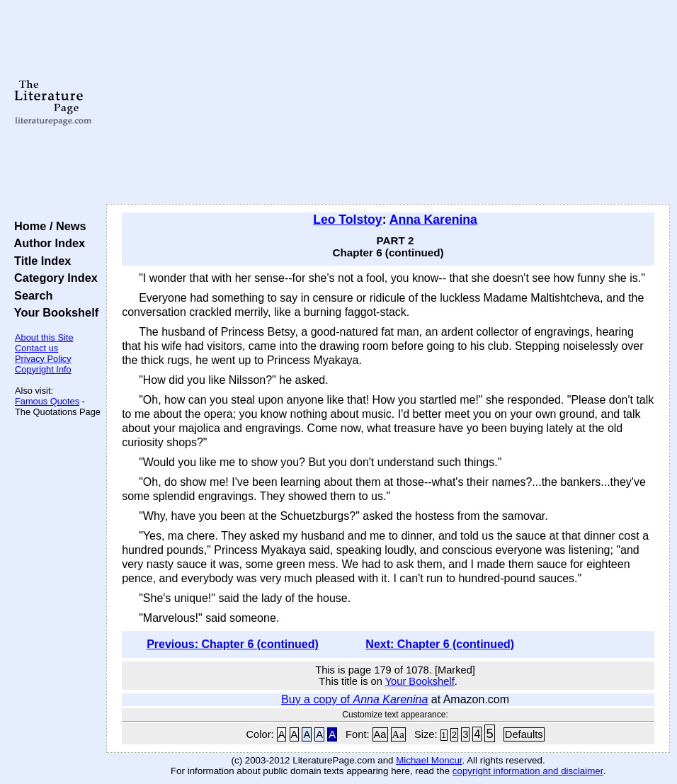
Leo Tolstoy (347, 220)
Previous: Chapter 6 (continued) (233, 644)
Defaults (524, 734)
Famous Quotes (47, 401)
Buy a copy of (354, 699)
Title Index (39, 261)
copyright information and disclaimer (528, 771)
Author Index (46, 243)
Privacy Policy (43, 359)
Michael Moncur (429, 760)
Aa (380, 734)
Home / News (47, 226)
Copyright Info (43, 369)
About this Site (44, 337)
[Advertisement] (388, 103)
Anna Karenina (433, 220)
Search (30, 295)
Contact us (36, 348)
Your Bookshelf (53, 312)
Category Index (53, 278)
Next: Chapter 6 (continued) (440, 644)
